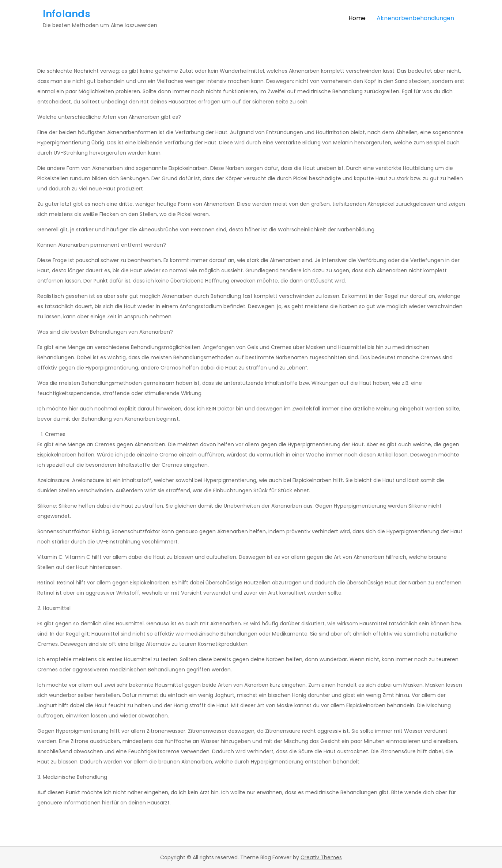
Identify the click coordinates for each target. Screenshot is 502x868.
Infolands (67, 14)
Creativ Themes (321, 857)
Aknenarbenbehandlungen (415, 18)
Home (357, 18)
